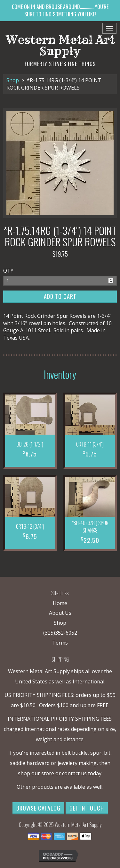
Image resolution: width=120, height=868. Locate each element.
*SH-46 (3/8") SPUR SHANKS (90, 527)
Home (60, 603)
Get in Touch (87, 808)
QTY (8, 271)
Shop (13, 80)
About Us (60, 613)
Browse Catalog (38, 808)
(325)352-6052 (60, 633)
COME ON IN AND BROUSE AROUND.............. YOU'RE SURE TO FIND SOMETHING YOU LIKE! (60, 10)
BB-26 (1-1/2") (30, 444)
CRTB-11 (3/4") (90, 444)
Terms (60, 643)
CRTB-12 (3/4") (30, 526)
